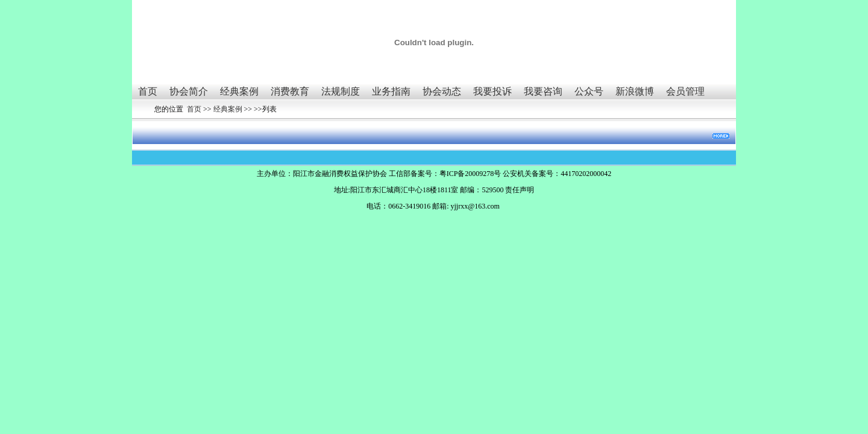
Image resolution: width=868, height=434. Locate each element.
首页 (148, 91)
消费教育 (290, 91)
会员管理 (685, 91)
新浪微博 (635, 91)
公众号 (589, 91)
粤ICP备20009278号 (470, 174)
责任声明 (520, 190)
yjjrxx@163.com (475, 206)
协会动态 (442, 91)
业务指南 (391, 91)
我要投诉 (492, 91)
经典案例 (239, 91)
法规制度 (341, 91)
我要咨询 (543, 91)
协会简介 (189, 91)
